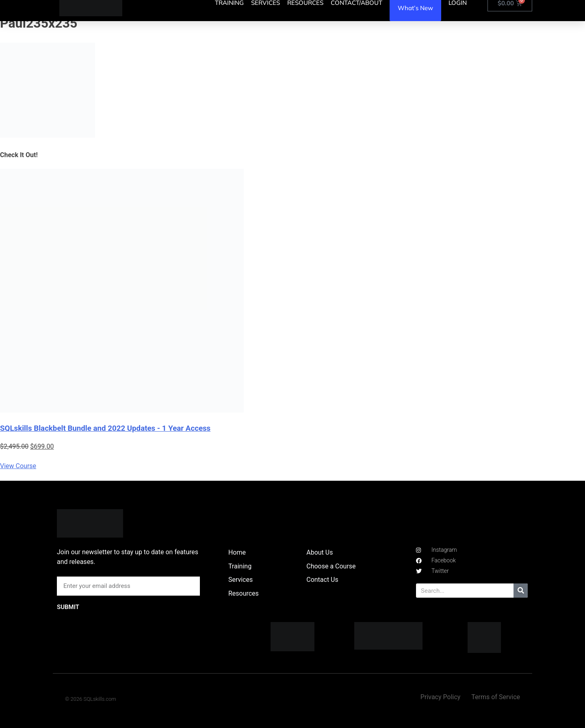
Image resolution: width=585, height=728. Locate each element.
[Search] (521, 591)
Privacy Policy (441, 697)
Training (240, 566)
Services (240, 580)
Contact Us (322, 580)
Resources (244, 593)
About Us (320, 552)
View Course (18, 466)
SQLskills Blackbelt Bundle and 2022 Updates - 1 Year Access (105, 428)
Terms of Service (496, 697)
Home (237, 552)
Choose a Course (331, 566)
